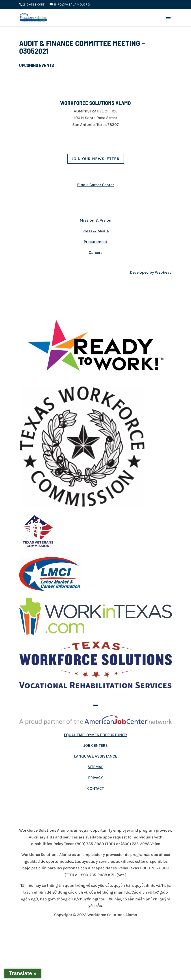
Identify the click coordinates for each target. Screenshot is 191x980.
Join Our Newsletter (96, 159)
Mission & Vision (95, 220)
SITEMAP (95, 767)
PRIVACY (95, 778)
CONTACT (95, 788)
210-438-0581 (34, 4)
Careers (96, 252)
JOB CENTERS (96, 745)
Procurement (95, 242)
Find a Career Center (95, 185)
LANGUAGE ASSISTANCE (96, 756)
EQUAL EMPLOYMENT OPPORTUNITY (96, 735)
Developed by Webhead (151, 272)
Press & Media (96, 231)
